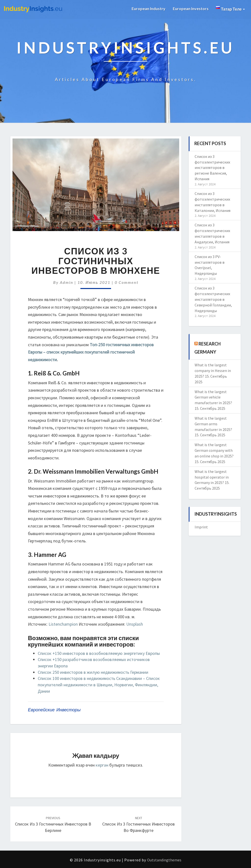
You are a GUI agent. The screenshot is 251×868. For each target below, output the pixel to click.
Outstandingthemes (164, 860)
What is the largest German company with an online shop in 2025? (214, 450)
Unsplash (135, 624)
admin (67, 282)
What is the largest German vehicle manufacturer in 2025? (213, 397)
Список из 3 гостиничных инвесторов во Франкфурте (138, 824)
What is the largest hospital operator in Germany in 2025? (212, 477)
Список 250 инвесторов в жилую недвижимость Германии (93, 672)
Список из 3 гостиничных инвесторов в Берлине (53, 824)
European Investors (191, 8)
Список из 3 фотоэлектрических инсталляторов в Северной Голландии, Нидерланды (213, 299)
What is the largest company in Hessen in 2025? (213, 371)
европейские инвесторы (54, 710)
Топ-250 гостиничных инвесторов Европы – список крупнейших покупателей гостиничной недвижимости (91, 352)
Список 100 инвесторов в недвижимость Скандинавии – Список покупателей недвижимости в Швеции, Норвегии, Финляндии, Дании (99, 685)
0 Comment (127, 282)
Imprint (201, 527)
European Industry (149, 8)
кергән (102, 765)
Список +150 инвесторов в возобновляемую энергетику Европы (99, 653)
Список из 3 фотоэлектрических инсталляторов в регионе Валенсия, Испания (212, 168)
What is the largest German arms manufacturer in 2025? (213, 424)
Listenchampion (63, 624)
